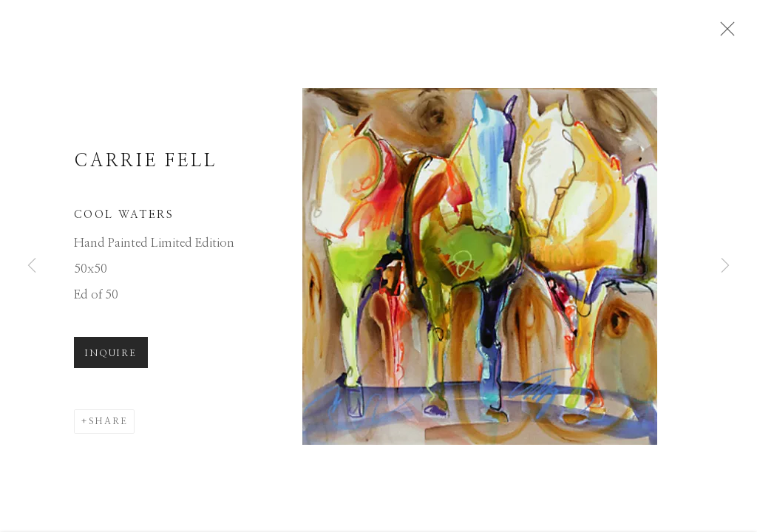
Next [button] (725, 266)
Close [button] (724, 33)
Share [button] (108, 426)
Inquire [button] (111, 358)
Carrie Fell (146, 166)
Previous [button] (32, 266)
